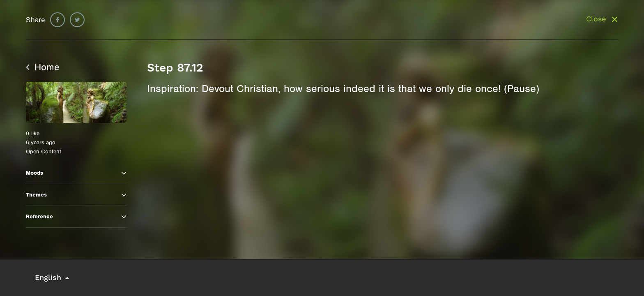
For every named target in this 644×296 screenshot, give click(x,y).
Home (43, 67)
